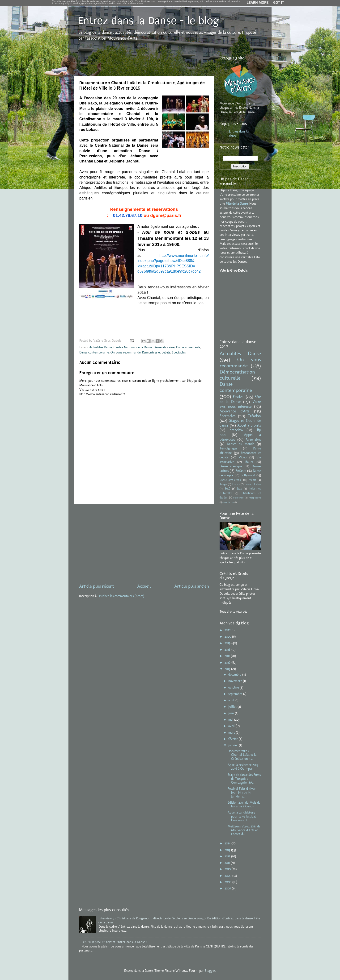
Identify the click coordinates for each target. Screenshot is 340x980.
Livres (236, 484)
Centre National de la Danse (133, 347)
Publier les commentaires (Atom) (122, 596)
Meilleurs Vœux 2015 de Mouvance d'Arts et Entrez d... (244, 830)
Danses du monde (240, 444)
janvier (234, 745)
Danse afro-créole (188, 347)
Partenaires (253, 440)
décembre (235, 674)
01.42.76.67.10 (128, 215)
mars (232, 732)
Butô (227, 489)
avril (232, 726)
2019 (228, 643)
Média (252, 480)
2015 (228, 669)
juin (232, 713)
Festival (239, 397)
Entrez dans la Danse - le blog (148, 21)
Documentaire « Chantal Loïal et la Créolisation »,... (242, 755)
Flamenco (238, 498)
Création (254, 416)
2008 (228, 882)
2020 (228, 636)
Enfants (241, 471)
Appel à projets (249, 425)
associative (228, 502)
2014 (228, 843)
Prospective (255, 498)
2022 (228, 630)
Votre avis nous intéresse (240, 404)
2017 (228, 656)
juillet (233, 706)
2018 (228, 649)
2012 (228, 856)
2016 (228, 662)
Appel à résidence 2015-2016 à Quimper (243, 767)
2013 (228, 850)
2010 (228, 869)
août (232, 700)
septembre (236, 694)
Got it (279, 3)
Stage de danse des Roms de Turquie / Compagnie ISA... (244, 778)
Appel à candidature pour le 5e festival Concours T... (242, 816)
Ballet (249, 462)
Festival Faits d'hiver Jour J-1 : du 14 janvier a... (242, 792)
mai (231, 719)
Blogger (210, 971)
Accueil (144, 586)
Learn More (258, 3)
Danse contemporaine (94, 352)
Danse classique (231, 466)
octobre (234, 687)
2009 (228, 876)
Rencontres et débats (156, 352)
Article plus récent (96, 586)
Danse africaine (164, 347)
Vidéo (243, 457)
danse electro (253, 484)
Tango (223, 484)
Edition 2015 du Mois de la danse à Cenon (244, 804)
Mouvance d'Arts (234, 411)
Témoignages (228, 448)
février (234, 739)
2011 (228, 863)
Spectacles (179, 352)
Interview (236, 430)
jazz (239, 489)
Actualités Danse (101, 347)
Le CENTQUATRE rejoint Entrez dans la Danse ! (114, 942)
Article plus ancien (192, 586)
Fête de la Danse (237, 203)
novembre (236, 681)
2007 (228, 888)
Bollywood (248, 475)
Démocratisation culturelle (237, 375)
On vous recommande (125, 352)
